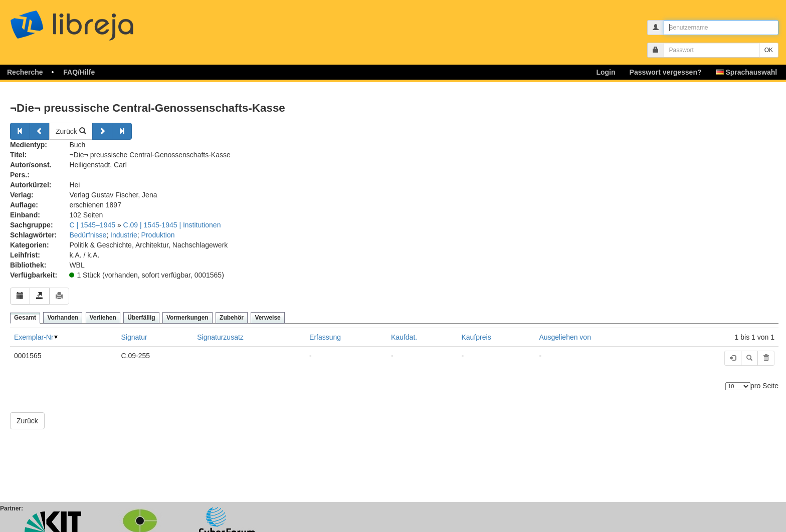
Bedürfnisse (88, 235)
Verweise (267, 318)
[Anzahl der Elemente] (738, 386)
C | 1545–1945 (92, 225)
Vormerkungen (187, 318)
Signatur (134, 337)
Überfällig (141, 318)
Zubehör (232, 318)
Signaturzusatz (220, 337)
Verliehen (103, 318)
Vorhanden (63, 318)
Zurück (71, 131)
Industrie (124, 235)
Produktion (158, 235)
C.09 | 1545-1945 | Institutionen (172, 225)
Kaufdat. (404, 337)
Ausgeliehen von (565, 337)
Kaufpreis (476, 337)
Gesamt (25, 318)
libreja (90, 21)
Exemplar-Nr (34, 337)
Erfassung (325, 337)
